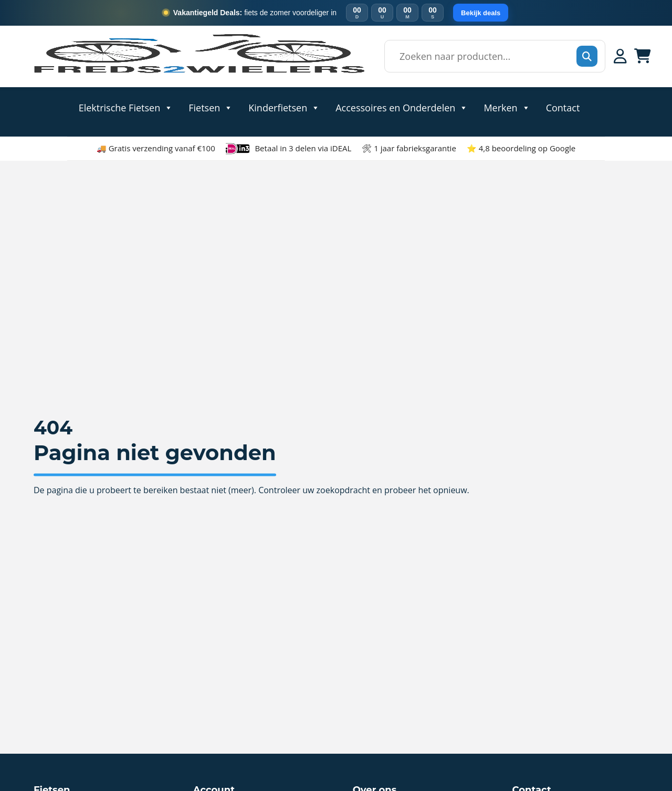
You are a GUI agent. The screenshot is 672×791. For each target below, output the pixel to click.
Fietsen (211, 107)
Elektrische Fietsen (126, 107)
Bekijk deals (481, 13)
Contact (563, 107)
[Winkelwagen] (643, 56)
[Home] (198, 73)
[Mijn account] (620, 56)
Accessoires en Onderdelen (402, 107)
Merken (507, 107)
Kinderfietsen (284, 107)
